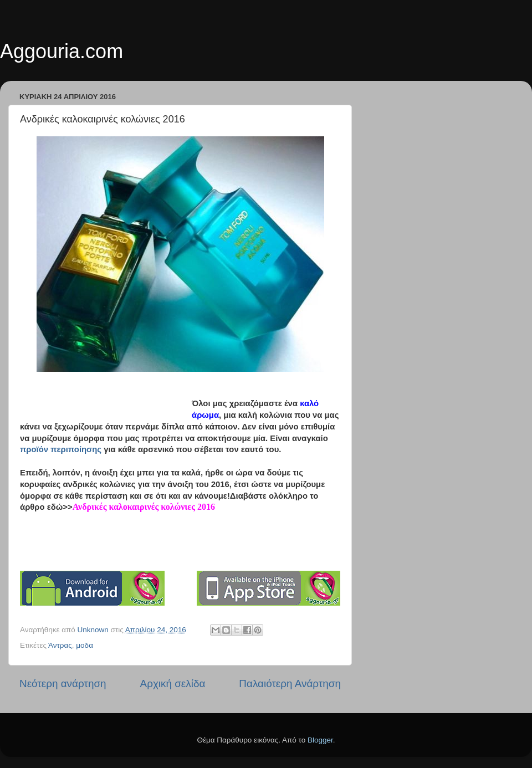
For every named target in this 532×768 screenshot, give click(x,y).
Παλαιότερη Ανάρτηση (290, 683)
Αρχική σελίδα (173, 683)
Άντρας (60, 645)
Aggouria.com (62, 51)
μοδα (85, 645)
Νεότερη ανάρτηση (63, 683)
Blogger (320, 740)
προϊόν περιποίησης (61, 449)
